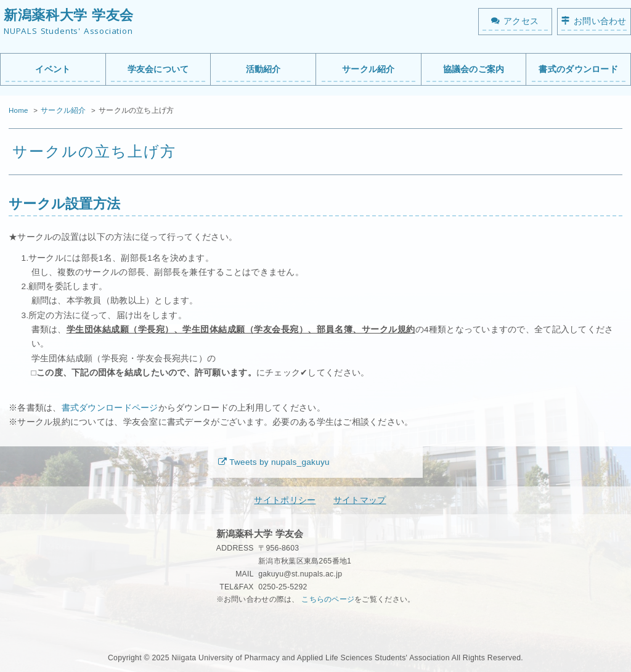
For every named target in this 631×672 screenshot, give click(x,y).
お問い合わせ (600, 21)
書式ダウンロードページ (110, 408)
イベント (53, 69)
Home (18, 110)
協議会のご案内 (474, 69)
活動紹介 (263, 69)
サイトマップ (360, 500)
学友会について (158, 69)
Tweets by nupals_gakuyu (279, 462)
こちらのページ (328, 599)
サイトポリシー (285, 500)
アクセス (521, 21)
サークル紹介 (368, 69)
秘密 (224, 625)
